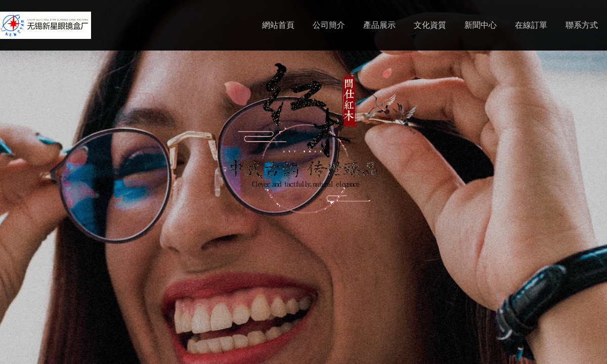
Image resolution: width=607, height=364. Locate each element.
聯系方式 (582, 25)
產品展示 (379, 25)
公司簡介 (329, 25)
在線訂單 (531, 25)
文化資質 (430, 25)
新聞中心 (481, 25)
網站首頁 (278, 25)
